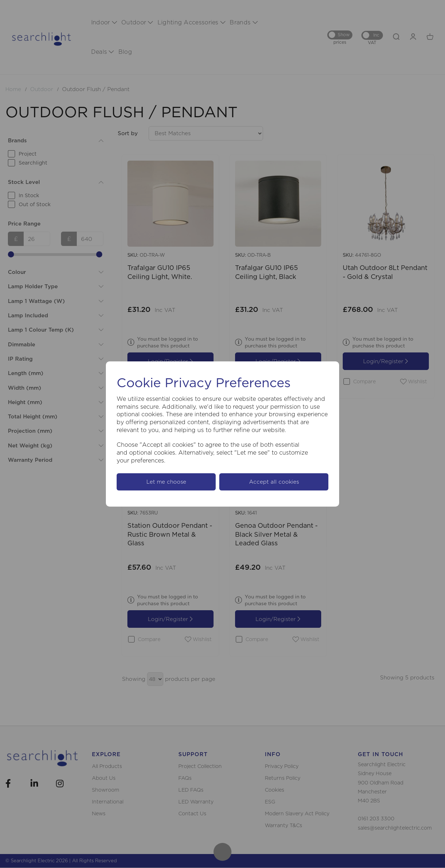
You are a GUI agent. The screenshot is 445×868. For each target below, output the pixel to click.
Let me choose (166, 482)
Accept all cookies (274, 482)
